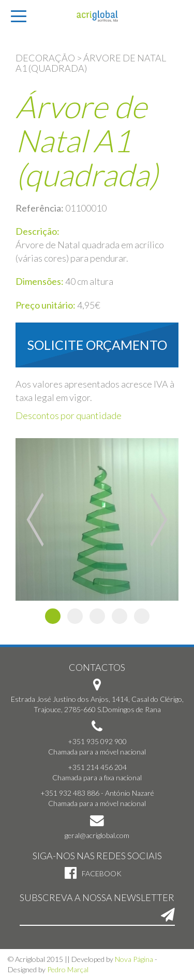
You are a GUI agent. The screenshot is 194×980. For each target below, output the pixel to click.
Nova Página (134, 959)
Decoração (45, 58)
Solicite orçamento (97, 345)
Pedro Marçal (68, 969)
